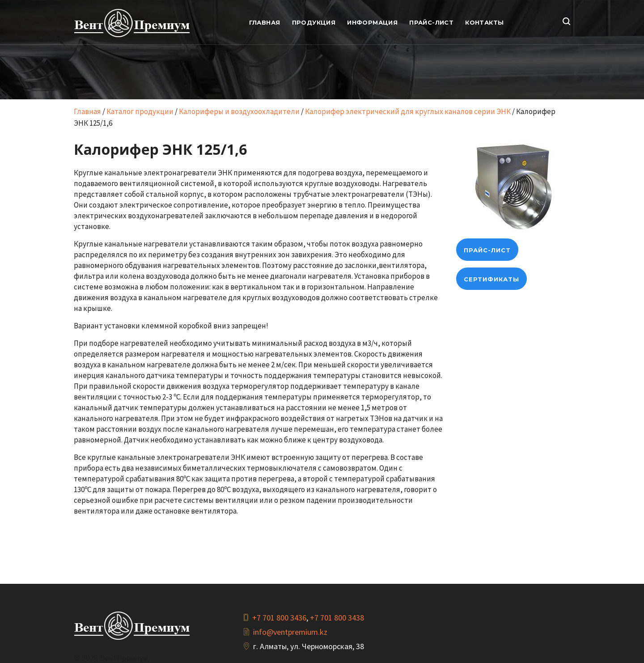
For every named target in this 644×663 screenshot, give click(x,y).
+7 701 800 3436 (279, 618)
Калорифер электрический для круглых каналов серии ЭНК (408, 111)
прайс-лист (487, 250)
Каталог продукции (140, 111)
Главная (87, 111)
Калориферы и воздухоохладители (239, 111)
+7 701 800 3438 (337, 618)
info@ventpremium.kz (290, 632)
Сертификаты (491, 279)
